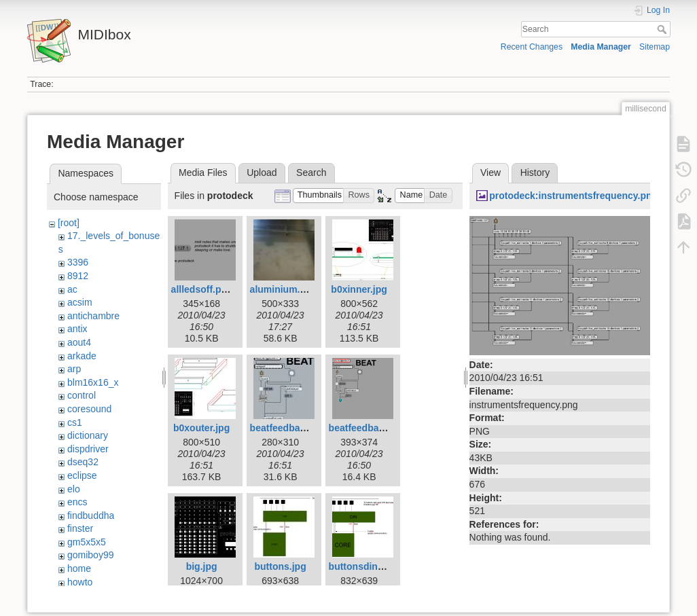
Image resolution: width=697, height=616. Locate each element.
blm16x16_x (93, 382)
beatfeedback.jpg (289, 428)
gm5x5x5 (87, 542)
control (82, 395)
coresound (89, 409)
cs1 (75, 422)
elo (74, 489)
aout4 (79, 342)
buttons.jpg (280, 566)
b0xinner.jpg (359, 289)
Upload (262, 173)
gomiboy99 (91, 555)
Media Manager (601, 47)
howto (80, 582)
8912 (78, 276)
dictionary (88, 435)
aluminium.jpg (282, 289)
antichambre (93, 316)
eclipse (82, 475)
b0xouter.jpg (201, 428)
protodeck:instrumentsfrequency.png (573, 196)
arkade (82, 356)
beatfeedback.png (369, 428)
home (79, 568)
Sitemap (655, 47)
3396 (78, 262)
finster (80, 528)
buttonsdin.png (363, 566)
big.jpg (202, 566)
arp (74, 369)
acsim (80, 302)
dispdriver (88, 449)
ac (72, 289)
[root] (69, 223)
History (535, 173)
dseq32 (83, 462)
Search (663, 29)
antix (77, 329)
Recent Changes (532, 47)
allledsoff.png (202, 289)
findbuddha (91, 515)
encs (77, 502)
